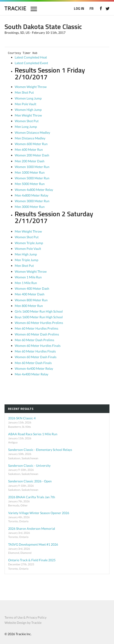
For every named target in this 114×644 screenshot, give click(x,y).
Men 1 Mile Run (26, 283)
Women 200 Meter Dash (32, 155)
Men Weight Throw (28, 115)
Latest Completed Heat (31, 57)
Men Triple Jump (27, 260)
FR (92, 9)
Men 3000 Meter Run (30, 207)
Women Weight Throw (31, 87)
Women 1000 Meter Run (32, 167)
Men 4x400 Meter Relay (32, 374)
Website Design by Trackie (23, 623)
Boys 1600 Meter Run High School (39, 317)
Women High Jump (28, 110)
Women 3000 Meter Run (32, 201)
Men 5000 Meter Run (30, 184)
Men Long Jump (26, 127)
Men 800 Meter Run (29, 306)
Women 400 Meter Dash (32, 288)
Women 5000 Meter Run (32, 178)
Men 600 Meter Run (29, 149)
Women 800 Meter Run (31, 300)
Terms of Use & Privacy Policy (25, 617)
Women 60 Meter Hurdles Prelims (39, 323)
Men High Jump (26, 254)
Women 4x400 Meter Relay (34, 368)
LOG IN (79, 9)
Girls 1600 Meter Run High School (39, 311)
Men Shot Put (24, 92)
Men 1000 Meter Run (30, 172)
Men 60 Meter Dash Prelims (34, 340)
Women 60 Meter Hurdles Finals (38, 346)
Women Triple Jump (29, 243)
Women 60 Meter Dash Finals (36, 357)
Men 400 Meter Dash (30, 294)
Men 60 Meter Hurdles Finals (35, 351)
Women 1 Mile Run (28, 277)
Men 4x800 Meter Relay (32, 195)
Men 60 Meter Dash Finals (33, 363)
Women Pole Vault (28, 249)
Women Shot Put (27, 121)
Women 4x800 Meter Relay (34, 190)
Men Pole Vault (25, 104)
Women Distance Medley (32, 132)
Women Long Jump (28, 98)
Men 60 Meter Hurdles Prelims (36, 328)
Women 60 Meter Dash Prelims (37, 334)
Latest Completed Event (32, 63)
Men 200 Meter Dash (30, 161)
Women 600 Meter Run (31, 144)
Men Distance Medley (30, 138)
